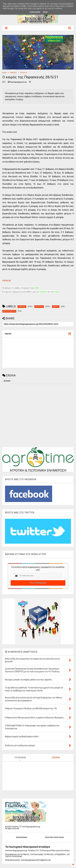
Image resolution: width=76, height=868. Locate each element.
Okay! (45, 12)
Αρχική (5, 73)
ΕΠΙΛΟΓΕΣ (24, 73)
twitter (57, 292)
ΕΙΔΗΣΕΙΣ (14, 73)
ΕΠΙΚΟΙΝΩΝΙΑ (22, 837)
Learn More (35, 12)
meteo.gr (7, 280)
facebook (43, 292)
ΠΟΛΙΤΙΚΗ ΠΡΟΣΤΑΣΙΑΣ (54, 837)
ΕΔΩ (36, 288)
